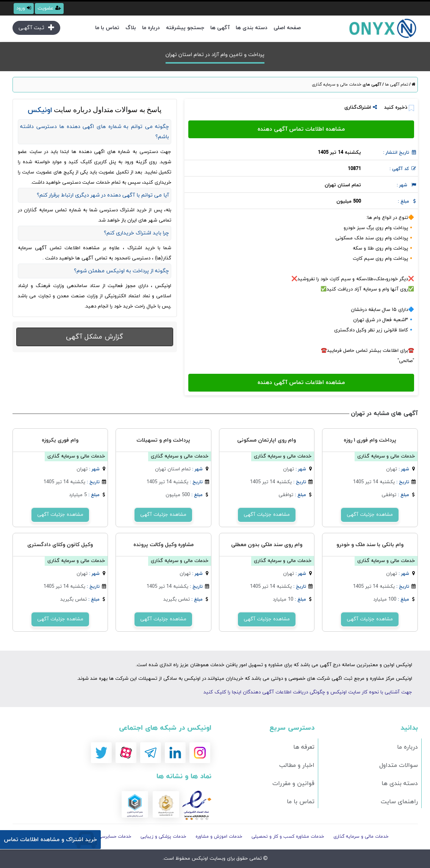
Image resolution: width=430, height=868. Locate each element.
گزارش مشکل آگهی (95, 337)
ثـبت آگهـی (36, 28)
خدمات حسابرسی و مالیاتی (105, 837)
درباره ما (151, 28)
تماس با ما (107, 28)
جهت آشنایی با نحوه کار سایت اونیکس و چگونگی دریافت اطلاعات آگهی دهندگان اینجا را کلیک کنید (308, 692)
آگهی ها (220, 28)
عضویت (49, 8)
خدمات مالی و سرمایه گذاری (337, 84)
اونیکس (199, 859)
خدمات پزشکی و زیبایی (163, 837)
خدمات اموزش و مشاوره (219, 837)
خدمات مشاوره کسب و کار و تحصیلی (288, 837)
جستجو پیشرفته (185, 28)
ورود (24, 8)
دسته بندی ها (252, 28)
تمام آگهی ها (396, 84)
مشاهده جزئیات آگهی (370, 515)
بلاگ (131, 28)
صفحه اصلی (287, 28)
